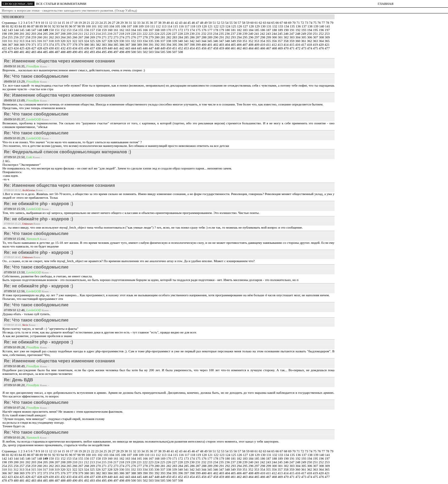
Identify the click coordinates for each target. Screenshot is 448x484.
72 (303, 23)
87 (33, 26)
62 (261, 23)
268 (87, 37)
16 (68, 23)
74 (311, 23)
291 (222, 37)
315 (34, 41)
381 (93, 44)
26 (110, 23)
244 (275, 34)
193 (304, 30)
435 (81, 48)
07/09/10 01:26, (15, 437)
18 (76, 23)
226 (169, 34)
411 (269, 44)
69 (290, 23)
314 (28, 41)
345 (210, 41)
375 (57, 44)
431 (57, 48)
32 (135, 23)
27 (114, 23)
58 (244, 23)
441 (116, 48)
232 (204, 34)
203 (34, 34)
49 (206, 23)
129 (258, 26)
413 (280, 44)
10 (43, 23)
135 (293, 26)
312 (16, 41)
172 (181, 30)
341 (186, 41)
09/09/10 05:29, (15, 138)
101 (94, 26)
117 (187, 26)
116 (182, 26)
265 (69, 37)
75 (315, 23)
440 (111, 48)
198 (5, 34)
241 (257, 34)
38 (160, 23)
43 (181, 23)
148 (40, 30)
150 (51, 30)
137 (305, 26)
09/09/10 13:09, (15, 100)
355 (269, 41)
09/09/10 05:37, (15, 119)
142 (5, 30)
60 (253, 23)
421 (327, 44)
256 (17, 37)
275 (128, 37)
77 (324, 23)
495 (104, 52)
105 (118, 26)
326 (99, 41)
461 (234, 48)
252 (322, 34)
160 (111, 30)
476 (322, 48)
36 (152, 23)
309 (327, 37)
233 (210, 34)
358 (287, 41)
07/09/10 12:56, (15, 291)
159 (104, 30)
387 (128, 44)
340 (181, 41)
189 (281, 30)
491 (81, 52)
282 (169, 37)
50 (210, 23)
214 (99, 34)
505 (163, 52)
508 (181, 52)
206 (52, 34)
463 (245, 48)
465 (257, 48)
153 (69, 30)
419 (316, 44)
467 (269, 48)
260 (40, 37)
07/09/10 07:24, (15, 407)
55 (231, 23)
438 (99, 48)
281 (163, 37)
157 (93, 30)
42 (177, 23)
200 (17, 34)
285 (187, 37)
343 (198, 41)
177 (210, 30)
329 (116, 41)
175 (198, 30)
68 (286, 23)
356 (275, 41)
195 (316, 30)
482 (28, 52)
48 (202, 23)
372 (40, 44)
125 (234, 26)
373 (46, 44)
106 (124, 26)
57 (240, 23)
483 (34, 52)
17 (72, 23)
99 (84, 26)
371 (34, 44)
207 (57, 34)
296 (251, 37)
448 (158, 48)
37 (156, 23)
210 (75, 34)
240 (251, 34)
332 (134, 41)
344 (204, 41)
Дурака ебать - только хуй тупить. (27, 314)
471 (292, 48)
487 (57, 52)
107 (130, 26)
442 (122, 48)
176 (204, 30)
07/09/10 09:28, (15, 347)
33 (139, 23)
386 (122, 44)
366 (5, 44)
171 (175, 30)
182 (240, 30)
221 (140, 34)
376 (64, 44)
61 (256, 23)
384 (111, 44)
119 (199, 26)
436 (87, 48)
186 (263, 30)
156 (87, 30)
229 (186, 34)
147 (34, 30)
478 (5, 52)
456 (204, 48)
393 (163, 44)
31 (131, 23)
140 (322, 26)
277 (140, 37)
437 (93, 48)
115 (176, 26)
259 (34, 37)
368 (17, 44)
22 (93, 23)
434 (75, 48)
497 (116, 52)
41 (173, 23)
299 (269, 37)
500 (134, 52)
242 (263, 34)
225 (163, 34)
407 (245, 44)
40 (169, 23)
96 (71, 26)
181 (234, 30)
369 (22, 44)
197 (327, 30)
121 (211, 26)
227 (175, 34)
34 (143, 23)
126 (240, 26)
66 (278, 23)
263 (57, 37)
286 (193, 37)
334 (146, 41)
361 (304, 41)
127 (246, 26)
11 (47, 23)
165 (140, 30)
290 (216, 37)
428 (40, 48)
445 (140, 48)
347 (222, 41)
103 (106, 26)
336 (157, 41)
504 (158, 52)
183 (245, 30)
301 (281, 37)
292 (228, 37)
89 (42, 26)
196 (322, 30)
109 (141, 26)
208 (64, 34)
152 (64, 30)
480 (17, 52)
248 (298, 34)
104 (112, 26)
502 (146, 52)
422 (5, 48)
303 (292, 37)
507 (175, 52)
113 (165, 26)
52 (219, 23)
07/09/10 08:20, (15, 385)
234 (216, 34)
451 (175, 48)
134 (287, 26)
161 (116, 30)
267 (81, 37)
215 (104, 34)
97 (75, 26)
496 (111, 52)
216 (110, 34)
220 (134, 34)
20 (85, 23)
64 (269, 23)
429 (46, 48)
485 (46, 52)
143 (11, 30)
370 (28, 44)
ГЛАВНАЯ (386, 4)
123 (222, 26)
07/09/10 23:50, (15, 157)
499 (128, 52)
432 (64, 48)
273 (116, 37)
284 (181, 37)
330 (122, 41)
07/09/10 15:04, (15, 239)
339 (175, 41)
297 (257, 37)
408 (251, 44)
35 (148, 23)
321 (69, 41)
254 (5, 37)
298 (263, 37)
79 (332, 23)
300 (275, 37)
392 (158, 44)
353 (257, 41)
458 (216, 48)
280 (158, 37)
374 (52, 44)
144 (17, 30)
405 (234, 44)
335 (151, 41)
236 (228, 34)
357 (280, 41)
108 (136, 26)
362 (310, 41)
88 (38, 26)
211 (81, 34)
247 (292, 34)
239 (245, 34)
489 (69, 52)
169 (163, 30)
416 (298, 44)
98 (80, 26)
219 (128, 34)
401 (210, 44)
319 (57, 41)
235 (222, 34)
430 (52, 48)
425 (22, 48)
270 (99, 37)
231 (198, 34)
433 (69, 48)
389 (140, 44)
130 (263, 26)
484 (40, 52)
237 (233, 34)
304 (298, 37)
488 (64, 52)
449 (163, 48)
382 (99, 44)
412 (275, 44)
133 (281, 26)
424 (17, 48)
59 (248, 23)
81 (8, 26)
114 (170, 26)
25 (106, 23)
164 (134, 30)
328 (110, 41)
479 (11, 52)
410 (263, 44)
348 (228, 41)
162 (122, 30)
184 (251, 30)
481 (22, 52)
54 (227, 23)
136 (299, 26)
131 (269, 26)
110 (147, 26)
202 (28, 34)
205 (46, 34)
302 (287, 37)
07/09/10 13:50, (15, 272)
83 (16, 26)
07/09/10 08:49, (15, 366)
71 (299, 23)
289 (210, 37)
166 (146, 30)
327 (104, 41)
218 (122, 34)
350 (240, 41)
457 (210, 48)
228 (181, 34)
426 (28, 48)
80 (4, 26)
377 (69, 44)
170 (169, 30)
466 (263, 48)
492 (87, 52)
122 (216, 26)
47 (198, 23)
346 (216, 41)
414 (287, 44)
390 (146, 44)
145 (22, 30)
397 (187, 44)
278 (146, 37)
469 (281, 48)
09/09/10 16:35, (15, 66)
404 (228, 44)
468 (275, 48)
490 (75, 52)
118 (193, 26)
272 (111, 37)
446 (146, 48)
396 (181, 44)
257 (22, 37)
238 (240, 34)
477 (327, 48)
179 (222, 30)
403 (222, 44)
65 (273, 23)
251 (316, 34)
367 (11, 44)
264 (64, 37)
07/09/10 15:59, (15, 209)
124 (228, 26)
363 (316, 41)
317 (46, 41)
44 (185, 23)
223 (151, 34)
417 (304, 44)
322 (75, 41)
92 (54, 26)
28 (118, 23)
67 (282, 23)
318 (52, 41)
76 (320, 23)
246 (287, 34)
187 (269, 30)
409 (257, 44)
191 (292, 30)
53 (223, 23)
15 (64, 23)
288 (204, 37)
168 (158, 30)
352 (251, 41)
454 (193, 48)
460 (228, 48)
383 (104, 44)
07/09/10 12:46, (15, 310)
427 (34, 48)
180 (228, 30)
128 (252, 26)
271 (104, 37)
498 (122, 52)
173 (187, 30)
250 (310, 34)
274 (122, 37)
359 (292, 41)
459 (222, 48)
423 (11, 48)
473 (304, 48)
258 (28, 37)
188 (275, 30)
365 (327, 41)
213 (93, 34)
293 (234, 37)
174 (193, 30)
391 (151, 44)
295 (245, 37)
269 (93, 37)
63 (265, 23)
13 (55, 23)
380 (87, 44)
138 (310, 26)
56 (236, 23)
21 (89, 23)
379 (81, 44)
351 (245, 41)
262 (52, 37)
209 (69, 34)
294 (240, 37)
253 (327, 34)
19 (81, 23)
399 (198, 44)
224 (157, 34)
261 (46, 37)
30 (127, 23)
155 (81, 30)
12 (51, 23)
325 (93, 41)
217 (116, 34)
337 (163, 41)
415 (292, 44)
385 (116, 44)
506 (169, 52)
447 (151, 48)
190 (287, 30)
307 (316, 37)
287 (198, 37)
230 (193, 34)
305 (304, 37)
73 (307, 23)
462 (240, 48)
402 (216, 44)
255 (11, 37)
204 (40, 34)
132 (275, 26)
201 (22, 34)
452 (181, 48)
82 (13, 26)
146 (28, 30)
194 (310, 30)
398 (193, 44)
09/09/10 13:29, (15, 81)
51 (215, 23)
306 (310, 37)
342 (193, 41)
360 (298, 41)
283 (175, 37)
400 (204, 44)
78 (328, 23)
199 (11, 34)
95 (67, 26)
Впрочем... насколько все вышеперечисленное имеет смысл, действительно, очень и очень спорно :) (74, 70)
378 (75, 44)
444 (134, 48)
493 (93, 52)
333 (140, 41)
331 (128, 41)
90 (46, 26)
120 (205, 26)
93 (59, 26)
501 (140, 52)
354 (263, 41)
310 (5, 41)
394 (169, 44)
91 (50, 26)
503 (151, 52)
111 (153, 26)
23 (97, 23)
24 (102, 23)
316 (40, 41)
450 (169, 48)
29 (122, 23)
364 (322, 41)
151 (57, 30)
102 (100, 26)
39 (164, 23)
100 (89, 26)
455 (198, 48)
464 (251, 48)
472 (298, 48)
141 (328, 26)
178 (216, 30)
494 (99, 52)
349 (233, 41)
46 (194, 23)
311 (11, 41)
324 (87, 41)
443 (128, 48)
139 (316, 26)
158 (99, 30)
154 (75, 30)
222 (146, 34)
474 (310, 48)
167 (151, 30)
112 (159, 26)
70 (294, 23)
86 (29, 26)
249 (304, 34)
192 (298, 30)
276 (134, 37)
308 (322, 37)
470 (287, 48)
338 (169, 41)
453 (187, 48)
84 (21, 26)
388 (134, 44)
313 (22, 41)
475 (316, 48)
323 (81, 41)
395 (175, 44)
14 (59, 23)
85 (25, 26)
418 (310, 44)
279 (151, 37)
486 (52, 52)
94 (63, 26)
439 (104, 48)
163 (128, 30)
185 (257, 30)
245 (280, 34)
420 (322, 44)
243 (269, 34)
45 (189, 23)
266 (75, 37)
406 (240, 44)
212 (87, 34)
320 (63, 41)
